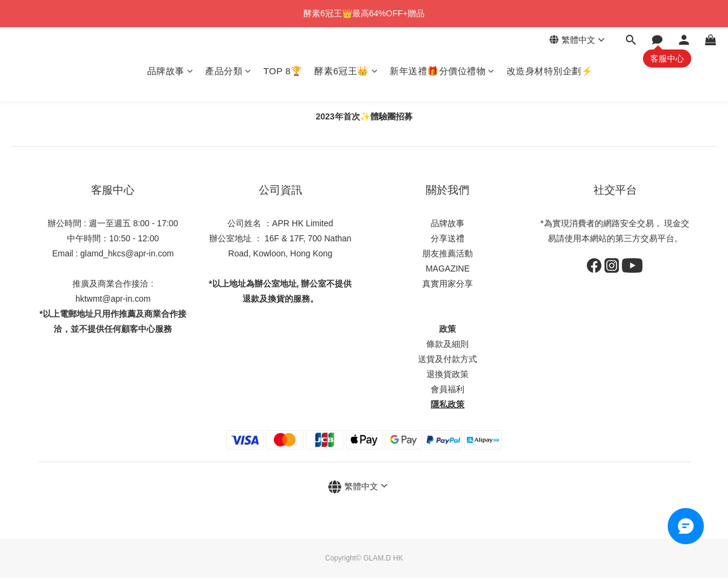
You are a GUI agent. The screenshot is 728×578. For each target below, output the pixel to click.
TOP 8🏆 (283, 71)
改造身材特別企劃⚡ (550, 71)
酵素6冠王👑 (346, 71)
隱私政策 (448, 404)
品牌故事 (170, 71)
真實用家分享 (448, 284)
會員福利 (448, 389)
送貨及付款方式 (448, 359)
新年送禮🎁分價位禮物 (442, 71)
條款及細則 (448, 344)
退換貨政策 (448, 374)
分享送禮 (448, 238)
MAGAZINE (448, 268)
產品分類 (228, 71)
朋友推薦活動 (448, 253)
